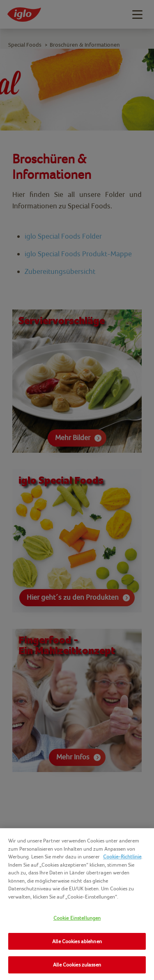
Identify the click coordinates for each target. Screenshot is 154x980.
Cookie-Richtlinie (122, 857)
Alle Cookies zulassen (77, 965)
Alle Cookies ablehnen (77, 941)
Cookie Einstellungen (77, 918)
